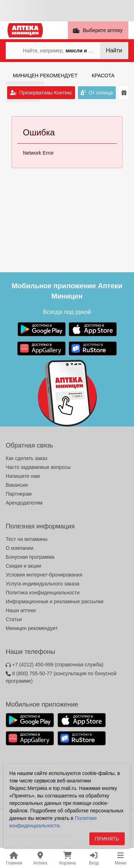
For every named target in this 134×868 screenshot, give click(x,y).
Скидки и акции (23, 566)
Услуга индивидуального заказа (43, 584)
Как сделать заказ (26, 458)
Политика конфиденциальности (43, 593)
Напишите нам (23, 476)
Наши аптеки (21, 610)
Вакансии (17, 485)
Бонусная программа (30, 557)
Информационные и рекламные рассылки (55, 601)
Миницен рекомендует (32, 628)
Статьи (14, 619)
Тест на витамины (27, 539)
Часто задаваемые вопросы (38, 467)
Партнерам (19, 494)
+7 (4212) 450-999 (54, 665)
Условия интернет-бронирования (44, 575)
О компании (19, 548)
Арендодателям (24, 503)
